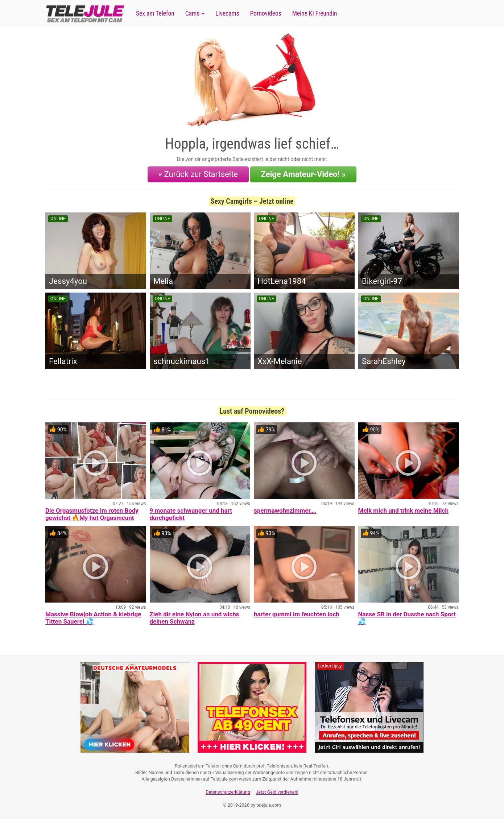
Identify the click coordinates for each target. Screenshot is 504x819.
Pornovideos (266, 13)
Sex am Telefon (155, 13)
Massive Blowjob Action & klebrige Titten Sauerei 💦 (93, 618)
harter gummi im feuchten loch (297, 614)
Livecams (227, 13)
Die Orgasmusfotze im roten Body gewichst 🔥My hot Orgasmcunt (92, 514)
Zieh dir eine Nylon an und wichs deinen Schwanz (195, 618)
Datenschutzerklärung (228, 792)
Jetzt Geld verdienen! (277, 792)
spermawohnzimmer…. (285, 510)
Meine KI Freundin (315, 13)
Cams (195, 13)
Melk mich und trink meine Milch (403, 510)
